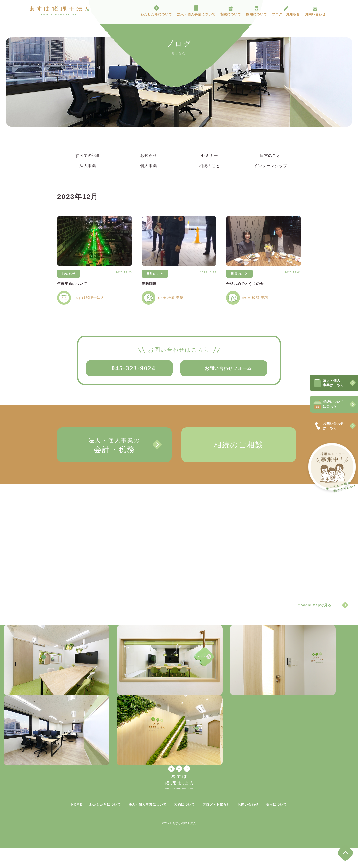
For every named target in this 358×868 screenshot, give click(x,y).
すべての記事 (88, 155)
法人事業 (88, 166)
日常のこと (270, 155)
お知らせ (149, 155)
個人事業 (149, 166)
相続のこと (209, 166)
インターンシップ (270, 166)
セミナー (210, 155)
